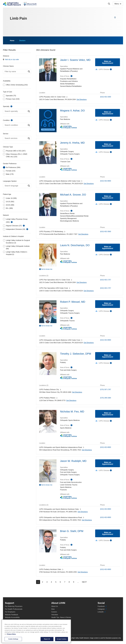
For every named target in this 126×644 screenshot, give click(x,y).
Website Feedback (11, 615)
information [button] (12, 222)
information (11, 106)
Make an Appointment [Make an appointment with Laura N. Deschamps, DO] (108, 248)
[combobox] (17, 72)
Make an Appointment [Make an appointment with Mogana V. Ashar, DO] (108, 113)
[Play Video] (48, 269)
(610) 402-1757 (106, 280)
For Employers (10, 612)
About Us (55, 606)
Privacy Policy (10, 620)
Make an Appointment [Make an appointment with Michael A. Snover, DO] (108, 197)
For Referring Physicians (14, 606)
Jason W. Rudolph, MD (73, 461)
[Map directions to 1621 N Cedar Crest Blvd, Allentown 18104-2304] (82, 99)
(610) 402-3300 (106, 97)
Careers (54, 612)
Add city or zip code (12, 59)
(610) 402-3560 (106, 232)
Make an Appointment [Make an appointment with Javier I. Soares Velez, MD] (108, 62)
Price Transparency (58, 626)
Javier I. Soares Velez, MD (75, 60)
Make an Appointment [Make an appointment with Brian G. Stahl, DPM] (108, 533)
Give (53, 609)
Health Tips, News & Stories (61, 617)
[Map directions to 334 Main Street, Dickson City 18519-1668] (77, 392)
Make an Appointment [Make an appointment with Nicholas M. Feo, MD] (108, 414)
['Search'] (109, 4)
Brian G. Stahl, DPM (72, 531)
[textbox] (17, 72)
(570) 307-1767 (106, 390)
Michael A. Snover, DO (73, 195)
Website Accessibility (12, 617)
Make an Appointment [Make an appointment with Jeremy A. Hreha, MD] (108, 145)
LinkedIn (102, 612)
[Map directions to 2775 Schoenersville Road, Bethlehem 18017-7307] (83, 234)
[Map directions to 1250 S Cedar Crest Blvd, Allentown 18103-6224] (89, 184)
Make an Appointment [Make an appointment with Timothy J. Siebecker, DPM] (108, 356)
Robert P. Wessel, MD (73, 302)
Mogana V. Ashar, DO (72, 111)
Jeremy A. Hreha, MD (72, 143)
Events (54, 620)
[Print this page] (115, 17)
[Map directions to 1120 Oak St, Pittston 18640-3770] (71, 400)
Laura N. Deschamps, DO (75, 245)
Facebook (102, 606)
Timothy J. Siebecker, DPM (76, 354)
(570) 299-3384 (106, 398)
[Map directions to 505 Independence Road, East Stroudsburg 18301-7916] (87, 450)
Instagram (102, 609)
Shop (54, 623)
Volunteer (55, 615)
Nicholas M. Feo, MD (72, 412)
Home (12, 41)
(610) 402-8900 (106, 181)
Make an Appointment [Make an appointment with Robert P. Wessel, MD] (108, 304)
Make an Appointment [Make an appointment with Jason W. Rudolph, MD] (108, 463)
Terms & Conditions (12, 623)
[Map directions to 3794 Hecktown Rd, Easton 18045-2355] (83, 512)
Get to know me (47, 269)
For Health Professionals (14, 609)
